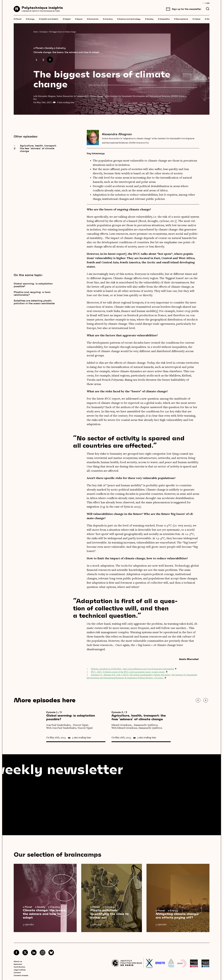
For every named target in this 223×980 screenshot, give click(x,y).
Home (36, 32)
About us (18, 961)
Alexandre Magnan (117, 134)
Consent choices (21, 975)
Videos (196, 19)
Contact (17, 972)
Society (149, 19)
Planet (18, 19)
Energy (30, 19)
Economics (93, 19)
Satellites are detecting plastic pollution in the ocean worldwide (34, 302)
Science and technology (129, 19)
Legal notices (20, 970)
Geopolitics (164, 19)
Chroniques (43, 32)
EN (208, 3)
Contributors (19, 967)
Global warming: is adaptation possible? (33, 285)
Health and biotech (49, 19)
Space (79, 19)
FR (204, 3)
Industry (108, 19)
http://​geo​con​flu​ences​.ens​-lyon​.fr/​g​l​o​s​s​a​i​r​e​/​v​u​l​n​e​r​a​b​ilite (149, 669)
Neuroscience (181, 19)
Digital (67, 19)
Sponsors (18, 964)
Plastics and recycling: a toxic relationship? (32, 293)
